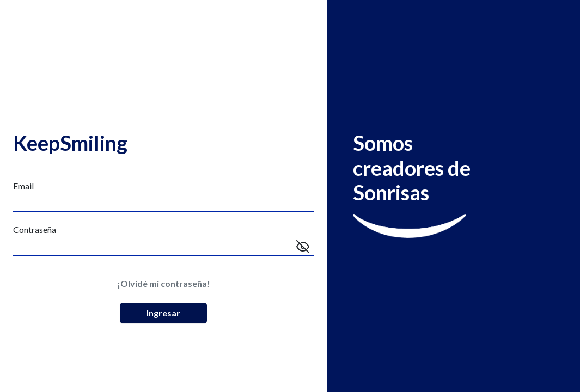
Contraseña (35, 230)
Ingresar (163, 313)
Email (23, 186)
